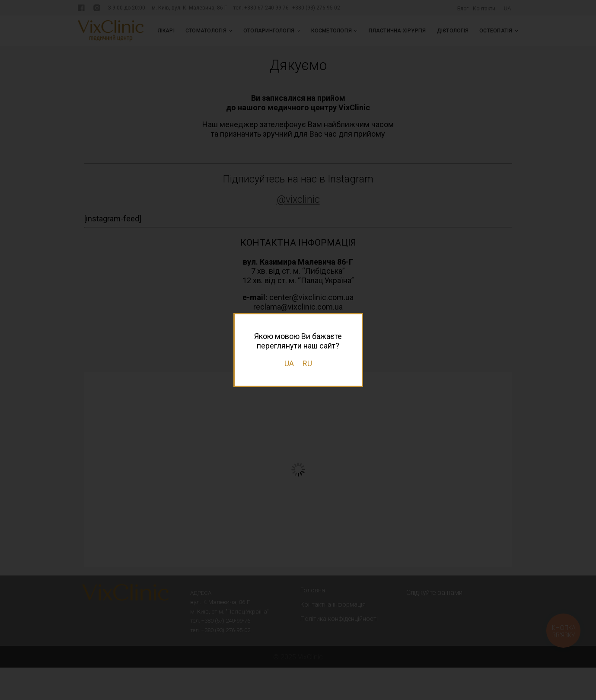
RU (307, 363)
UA (289, 363)
